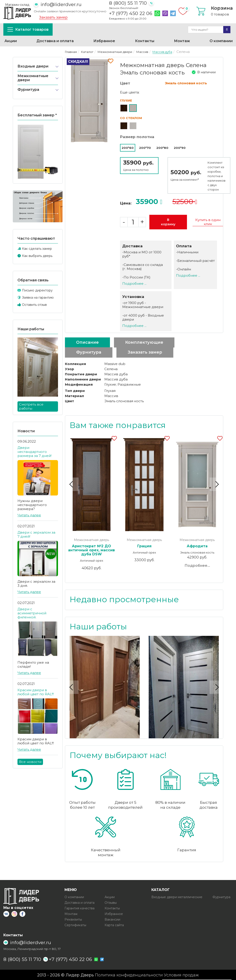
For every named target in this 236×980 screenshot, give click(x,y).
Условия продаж (181, 975)
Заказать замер (53, 17)
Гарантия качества (79, 908)
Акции (11, 41)
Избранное (104, 41)
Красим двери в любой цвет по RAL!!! (36, 692)
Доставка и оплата (55, 41)
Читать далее (29, 515)
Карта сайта (114, 925)
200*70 (145, 148)
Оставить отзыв (34, 305)
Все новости (30, 762)
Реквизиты (73, 919)
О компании (221, 41)
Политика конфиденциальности (129, 975)
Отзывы (111, 902)
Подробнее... (197, 566)
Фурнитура (28, 90)
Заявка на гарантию (38, 298)
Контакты (145, 41)
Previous (72, 484)
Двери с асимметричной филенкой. (32, 613)
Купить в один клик (208, 222)
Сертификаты (75, 925)
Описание (87, 342)
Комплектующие (144, 342)
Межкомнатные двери (33, 78)
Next (216, 484)
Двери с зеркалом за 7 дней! (36, 534)
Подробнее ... (134, 284)
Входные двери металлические (177, 897)
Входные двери (33, 66)
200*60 (128, 148)
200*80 (162, 148)
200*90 (180, 148)
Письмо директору (37, 290)
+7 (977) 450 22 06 (131, 13)
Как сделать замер (37, 249)
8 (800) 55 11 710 (128, 3)
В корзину (168, 222)
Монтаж (182, 41)
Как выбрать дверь (37, 256)
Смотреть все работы (31, 406)
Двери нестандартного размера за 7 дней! (34, 452)
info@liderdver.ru (61, 4)
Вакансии (112, 919)
